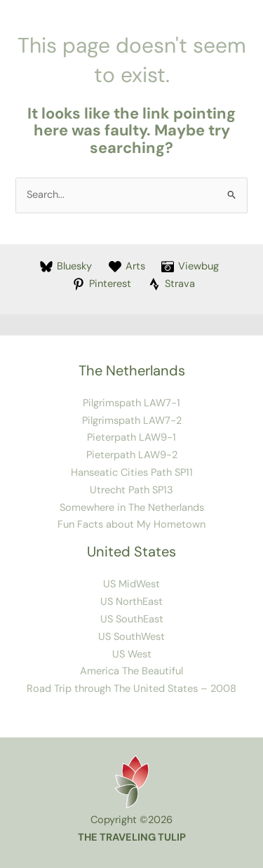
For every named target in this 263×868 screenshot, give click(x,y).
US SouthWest (131, 637)
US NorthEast (131, 602)
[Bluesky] (66, 267)
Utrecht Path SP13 (131, 490)
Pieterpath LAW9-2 (132, 455)
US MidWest (131, 584)
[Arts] (127, 267)
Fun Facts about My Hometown (131, 525)
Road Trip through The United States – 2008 (131, 689)
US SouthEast (132, 619)
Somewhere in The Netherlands (132, 508)
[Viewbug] (190, 267)
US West (132, 654)
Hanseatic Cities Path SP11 (132, 473)
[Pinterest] (102, 284)
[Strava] (171, 284)
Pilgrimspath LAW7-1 (131, 403)
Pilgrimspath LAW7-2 (132, 421)
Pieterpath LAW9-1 (131, 438)
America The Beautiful (131, 671)
